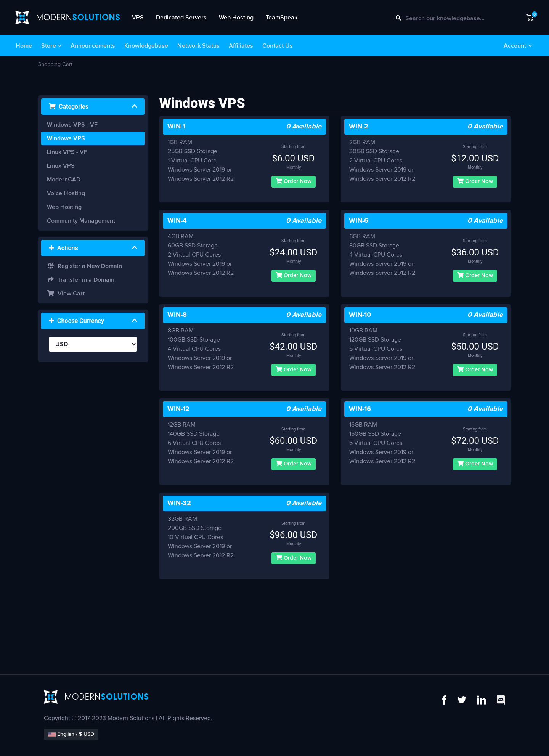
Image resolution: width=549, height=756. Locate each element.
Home (24, 46)
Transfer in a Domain (81, 280)
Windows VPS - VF (72, 125)
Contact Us (278, 46)
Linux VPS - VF (67, 152)
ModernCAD (64, 180)
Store (49, 46)
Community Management (81, 221)
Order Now (294, 181)
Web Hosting (236, 18)
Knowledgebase (146, 46)
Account (515, 46)
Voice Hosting (66, 193)
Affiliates (241, 46)
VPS (138, 18)
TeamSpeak (282, 18)
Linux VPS (61, 166)
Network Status (198, 46)
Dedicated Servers (181, 18)
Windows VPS (66, 138)
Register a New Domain (84, 266)
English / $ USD (71, 734)
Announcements (93, 46)
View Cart (66, 293)
